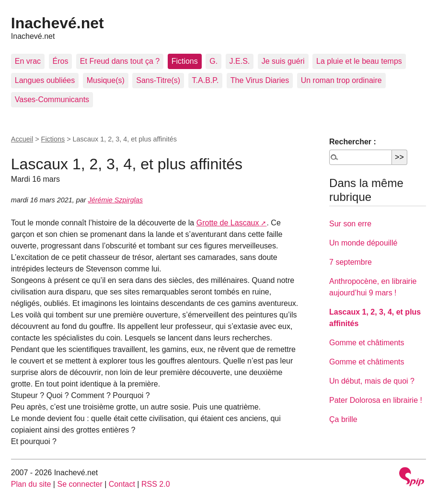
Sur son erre (350, 224)
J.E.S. (240, 61)
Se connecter (80, 484)
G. (213, 61)
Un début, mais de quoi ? (372, 381)
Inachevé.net (57, 23)
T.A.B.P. (206, 80)
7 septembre (351, 262)
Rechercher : (353, 142)
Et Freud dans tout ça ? (120, 61)
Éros (61, 61)
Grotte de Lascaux (228, 223)
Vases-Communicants (52, 100)
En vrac (28, 61)
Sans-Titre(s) (158, 80)
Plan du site (31, 484)
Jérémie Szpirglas (115, 200)
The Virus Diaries (260, 80)
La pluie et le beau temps (359, 61)
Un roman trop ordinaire (341, 80)
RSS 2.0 (156, 484)
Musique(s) (106, 80)
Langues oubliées (45, 80)
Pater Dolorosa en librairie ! (376, 400)
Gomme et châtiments (367, 343)
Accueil (22, 139)
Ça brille (343, 419)
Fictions (185, 61)
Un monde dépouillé (363, 243)
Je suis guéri (283, 61)
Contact (122, 484)
